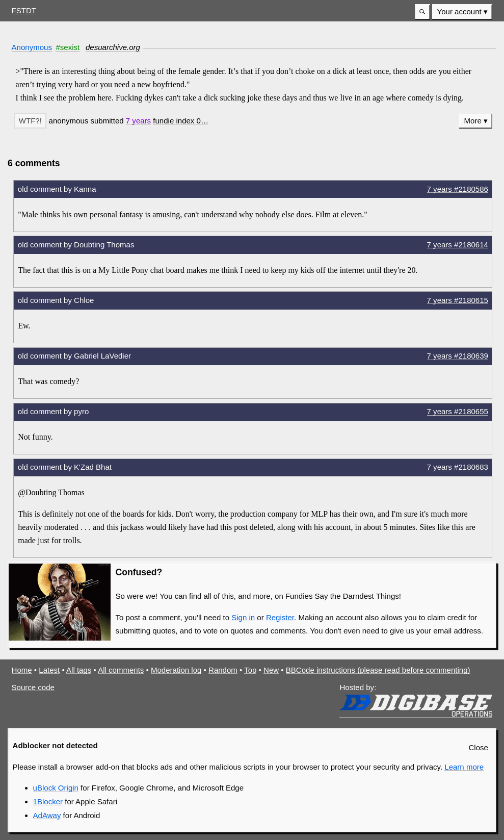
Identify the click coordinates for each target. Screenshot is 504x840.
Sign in (243, 617)
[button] (422, 12)
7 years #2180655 (458, 411)
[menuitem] (462, 12)
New (271, 670)
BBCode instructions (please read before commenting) (378, 670)
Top (250, 670)
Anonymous (32, 47)
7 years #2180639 (458, 356)
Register (280, 617)
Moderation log (176, 670)
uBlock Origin (56, 788)
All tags (79, 670)
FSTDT (24, 10)
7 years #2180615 (458, 300)
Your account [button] (459, 11)
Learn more (464, 767)
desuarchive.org (113, 47)
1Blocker (48, 801)
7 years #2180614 (458, 245)
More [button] (473, 121)
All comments (121, 670)
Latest (49, 670)
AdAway (47, 815)
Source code (33, 687)
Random (223, 670)
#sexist (68, 47)
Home (22, 670)
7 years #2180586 (458, 189)
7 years (138, 121)
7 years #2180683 (458, 467)
